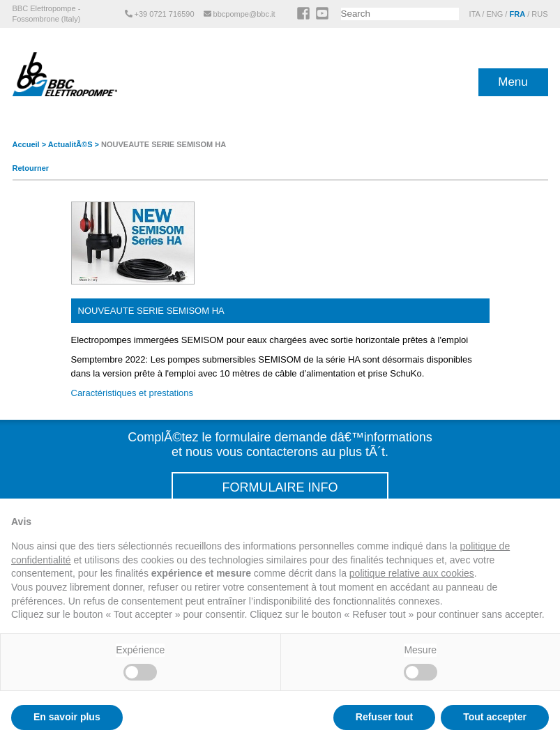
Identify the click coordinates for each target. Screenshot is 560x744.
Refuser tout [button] (384, 717)
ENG (494, 14)
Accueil (26, 144)
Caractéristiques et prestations (133, 393)
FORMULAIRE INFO (280, 487)
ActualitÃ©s (70, 144)
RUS (539, 14)
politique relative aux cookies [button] (412, 573)
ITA (475, 14)
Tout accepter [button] (495, 717)
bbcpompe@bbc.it (241, 14)
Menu (513, 82)
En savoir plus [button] (67, 717)
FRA (517, 14)
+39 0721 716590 (161, 14)
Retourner (31, 168)
